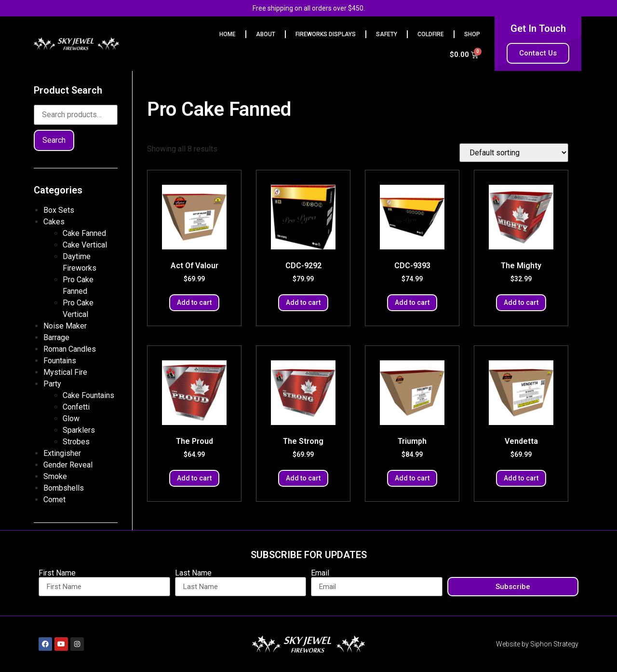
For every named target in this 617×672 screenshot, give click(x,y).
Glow (71, 418)
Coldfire (431, 34)
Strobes (76, 442)
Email (320, 573)
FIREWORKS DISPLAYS (326, 34)
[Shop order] (514, 153)
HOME (228, 34)
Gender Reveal (68, 465)
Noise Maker (65, 326)
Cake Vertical (85, 245)
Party (52, 384)
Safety (387, 34)
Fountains (60, 361)
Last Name (193, 573)
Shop (472, 34)
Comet (54, 500)
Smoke (55, 476)
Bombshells (64, 488)
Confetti (76, 407)
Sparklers (79, 430)
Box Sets (59, 210)
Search (54, 140)
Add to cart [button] (194, 302)
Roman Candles (70, 349)
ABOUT (266, 34)
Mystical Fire (65, 372)
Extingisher (62, 453)
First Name (57, 573)
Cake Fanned (84, 233)
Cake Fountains (88, 395)
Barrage (56, 337)
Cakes (54, 222)
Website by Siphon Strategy (537, 644)
